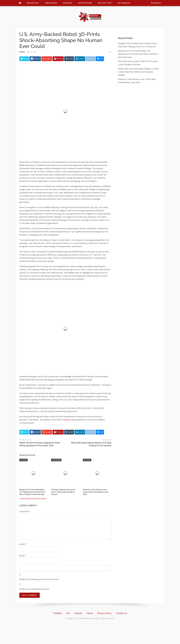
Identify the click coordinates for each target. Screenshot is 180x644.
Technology (33, 3)
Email (23, 556)
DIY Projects (124, 3)
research (67, 420)
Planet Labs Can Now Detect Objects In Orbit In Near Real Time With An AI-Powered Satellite (138, 72)
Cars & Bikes (51, 3)
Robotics (67, 3)
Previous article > (40, 498)
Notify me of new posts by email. (34, 589)
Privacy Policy (104, 613)
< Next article (25, 498)
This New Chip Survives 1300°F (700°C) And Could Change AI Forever (63, 492)
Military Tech (105, 3)
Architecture (85, 3)
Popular (78, 613)
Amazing (24, 460)
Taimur (22, 52)
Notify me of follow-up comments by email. (39, 579)
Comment (25, 511)
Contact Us (121, 613)
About (90, 613)
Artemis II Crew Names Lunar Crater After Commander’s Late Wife (96, 492)
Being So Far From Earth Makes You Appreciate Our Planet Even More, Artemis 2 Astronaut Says (32, 492)
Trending (57, 613)
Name (23, 544)
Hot (68, 613)
